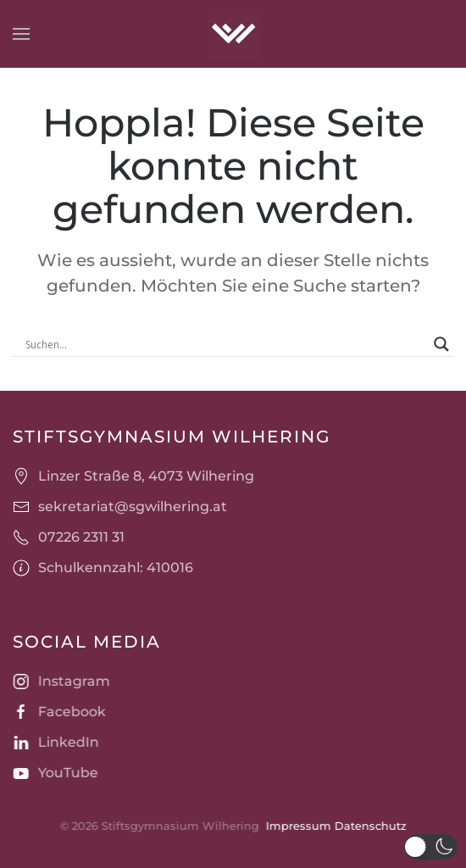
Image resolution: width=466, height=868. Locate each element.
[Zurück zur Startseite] (233, 34)
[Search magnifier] (441, 344)
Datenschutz (369, 826)
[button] (21, 34)
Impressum (297, 826)
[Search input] (225, 344)
